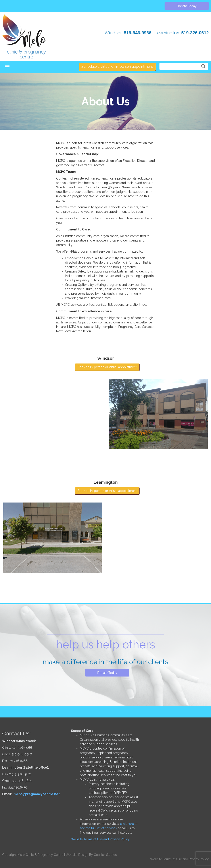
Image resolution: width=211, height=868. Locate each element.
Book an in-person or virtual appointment (107, 367)
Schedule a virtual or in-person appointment (117, 67)
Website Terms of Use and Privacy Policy (100, 839)
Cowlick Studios (105, 855)
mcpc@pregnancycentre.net (37, 794)
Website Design (77, 855)
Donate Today (187, 6)
